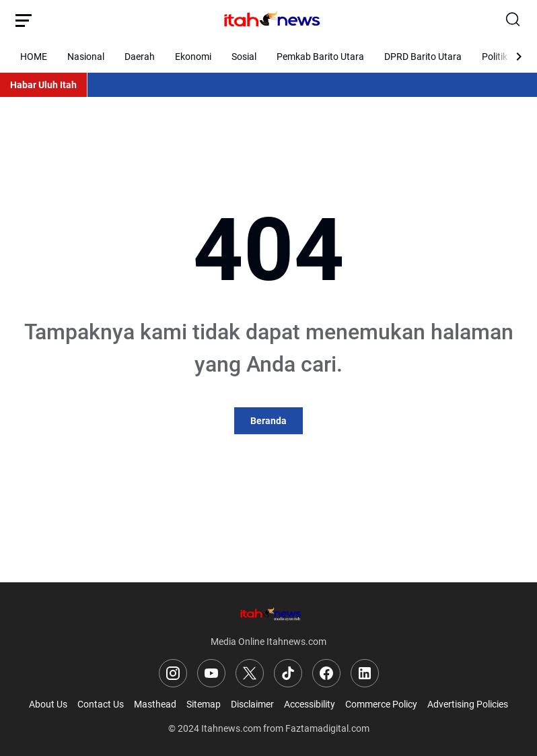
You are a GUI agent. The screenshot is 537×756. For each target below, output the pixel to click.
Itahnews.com (231, 728)
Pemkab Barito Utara (320, 57)
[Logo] (268, 614)
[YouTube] (211, 673)
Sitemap (204, 704)
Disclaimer (252, 704)
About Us (48, 704)
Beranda (268, 421)
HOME (34, 57)
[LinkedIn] (365, 673)
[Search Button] (513, 20)
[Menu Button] (24, 20)
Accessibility (310, 704)
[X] (250, 673)
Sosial (244, 57)
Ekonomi (193, 57)
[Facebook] (326, 673)
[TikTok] (288, 673)
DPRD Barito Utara (423, 57)
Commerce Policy (381, 704)
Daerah (140, 57)
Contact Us (101, 704)
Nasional (86, 57)
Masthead (155, 704)
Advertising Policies (468, 704)
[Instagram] (173, 673)
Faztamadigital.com (327, 728)
